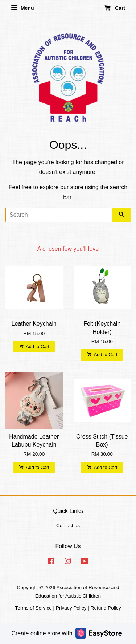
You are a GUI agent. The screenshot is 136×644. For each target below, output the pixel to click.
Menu (22, 8)
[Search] (59, 215)
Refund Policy (106, 608)
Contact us (68, 525)
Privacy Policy (71, 608)
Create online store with (66, 633)
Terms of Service (34, 608)
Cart (114, 8)
